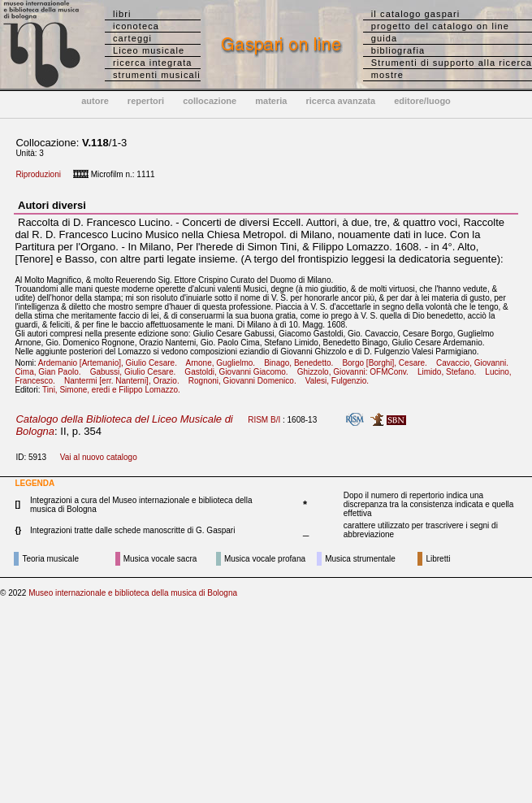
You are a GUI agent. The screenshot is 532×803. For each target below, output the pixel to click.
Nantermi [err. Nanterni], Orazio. (125, 381)
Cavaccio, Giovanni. (476, 363)
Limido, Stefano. (450, 372)
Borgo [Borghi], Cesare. (388, 363)
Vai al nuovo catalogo (99, 457)
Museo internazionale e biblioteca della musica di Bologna (133, 593)
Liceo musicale (149, 50)
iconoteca (136, 26)
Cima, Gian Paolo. (51, 372)
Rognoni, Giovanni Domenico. (246, 381)
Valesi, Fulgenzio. (341, 381)
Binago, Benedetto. (302, 363)
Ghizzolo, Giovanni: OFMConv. (356, 372)
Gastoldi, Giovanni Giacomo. (240, 372)
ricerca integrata (153, 63)
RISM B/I (264, 420)
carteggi (132, 38)
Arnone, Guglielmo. (223, 363)
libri (122, 14)
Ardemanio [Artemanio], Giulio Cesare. (111, 363)
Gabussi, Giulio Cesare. (136, 372)
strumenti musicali (157, 75)
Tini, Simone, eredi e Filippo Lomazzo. (115, 390)
